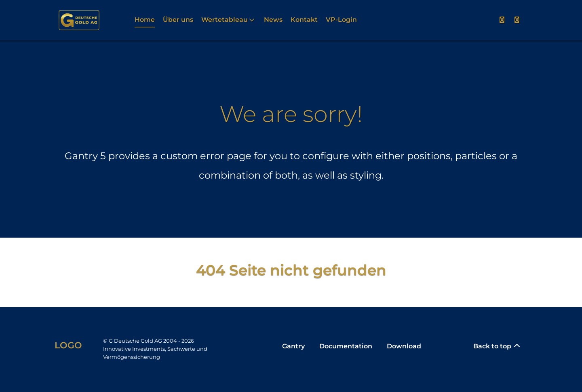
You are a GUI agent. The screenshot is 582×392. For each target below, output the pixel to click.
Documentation (346, 346)
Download (404, 346)
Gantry (293, 346)
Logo (68, 345)
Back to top (497, 346)
